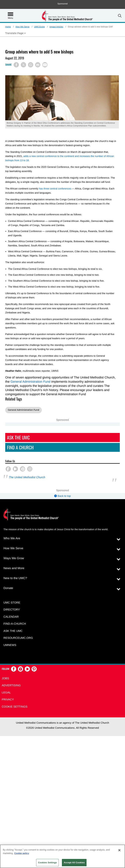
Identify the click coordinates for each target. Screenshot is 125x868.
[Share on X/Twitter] (23, 65)
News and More (14, 568)
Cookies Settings (48, 863)
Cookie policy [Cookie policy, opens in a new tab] (22, 853)
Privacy (8, 700)
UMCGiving (39, 27)
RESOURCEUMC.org (18, 638)
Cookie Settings (15, 707)
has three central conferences (55, 189)
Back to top (62, 496)
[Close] (119, 850)
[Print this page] (38, 65)
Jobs (5, 678)
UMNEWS (10, 645)
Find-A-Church (15, 624)
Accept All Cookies (74, 863)
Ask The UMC (18, 437)
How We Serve (23, 27)
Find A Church (20, 447)
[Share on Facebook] (16, 65)
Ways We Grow (14, 558)
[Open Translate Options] (15, 33)
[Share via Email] (45, 65)
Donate (8, 588)
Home (8, 27)
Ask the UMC (13, 631)
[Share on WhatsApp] (31, 65)
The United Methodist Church (27, 477)
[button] (120, 16)
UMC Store (12, 603)
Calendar (11, 617)
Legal (6, 693)
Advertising (11, 685)
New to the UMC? (15, 578)
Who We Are (12, 538)
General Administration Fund (30, 382)
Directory (12, 610)
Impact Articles (56, 27)
